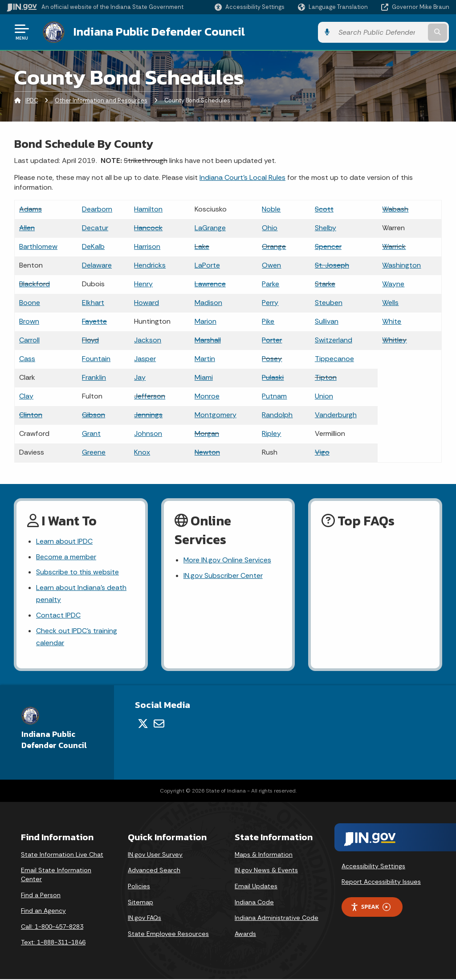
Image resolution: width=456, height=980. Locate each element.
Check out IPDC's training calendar (77, 638)
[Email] (159, 724)
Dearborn (97, 209)
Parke (271, 283)
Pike (268, 321)
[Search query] (400, 32)
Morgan (207, 433)
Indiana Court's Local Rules (242, 177)
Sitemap (140, 903)
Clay (26, 396)
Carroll (29, 340)
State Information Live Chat (62, 855)
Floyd (90, 340)
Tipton (326, 377)
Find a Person (41, 895)
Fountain (96, 358)
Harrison (147, 246)
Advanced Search (154, 871)
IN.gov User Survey (155, 855)
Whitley (394, 340)
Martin (205, 358)
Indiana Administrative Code (277, 919)
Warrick (394, 246)
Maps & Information (264, 855)
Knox (142, 452)
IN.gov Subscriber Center (223, 575)
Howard (147, 302)
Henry (143, 283)
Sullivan (327, 321)
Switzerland (334, 340)
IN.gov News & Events (266, 871)
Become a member (66, 557)
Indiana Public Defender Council (158, 32)
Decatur (95, 227)
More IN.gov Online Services (228, 560)
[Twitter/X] (143, 724)
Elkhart (93, 302)
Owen (271, 265)
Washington (401, 265)
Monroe (207, 396)
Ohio (270, 227)
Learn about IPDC (64, 541)
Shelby (326, 227)
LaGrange (210, 227)
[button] (250, 7)
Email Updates (256, 887)
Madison (208, 302)
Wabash (395, 209)
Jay (140, 377)
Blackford (35, 283)
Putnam (274, 396)
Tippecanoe (334, 358)
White (392, 321)
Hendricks (150, 265)
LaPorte (207, 265)
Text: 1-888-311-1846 (53, 943)
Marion (206, 321)
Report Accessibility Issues (381, 882)
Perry (270, 302)
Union (324, 396)
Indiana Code (254, 903)
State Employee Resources (168, 934)
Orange (274, 246)
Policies (139, 887)
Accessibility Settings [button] (373, 866)
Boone (30, 302)
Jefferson (150, 396)
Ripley (271, 433)
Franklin (94, 377)
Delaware (97, 265)
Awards (245, 934)
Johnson (148, 433)
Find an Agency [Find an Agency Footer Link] (43, 911)
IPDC (32, 100)
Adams (31, 209)
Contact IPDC (58, 616)
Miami (204, 377)
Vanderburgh (336, 414)
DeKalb (93, 246)
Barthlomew (38, 246)
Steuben (329, 302)
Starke (325, 283)
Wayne (393, 283)
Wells (390, 302)
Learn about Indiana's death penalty (81, 594)
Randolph (277, 414)
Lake (202, 246)
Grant (91, 433)
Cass (27, 358)
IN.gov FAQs (145, 919)
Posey (272, 358)
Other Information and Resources (101, 100)
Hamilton (148, 209)
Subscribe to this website (77, 572)
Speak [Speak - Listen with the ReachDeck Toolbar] (370, 908)
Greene (94, 452)
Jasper (145, 358)
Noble (271, 209)
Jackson (148, 340)
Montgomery (216, 414)
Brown (29, 321)
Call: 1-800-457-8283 (52, 927)
